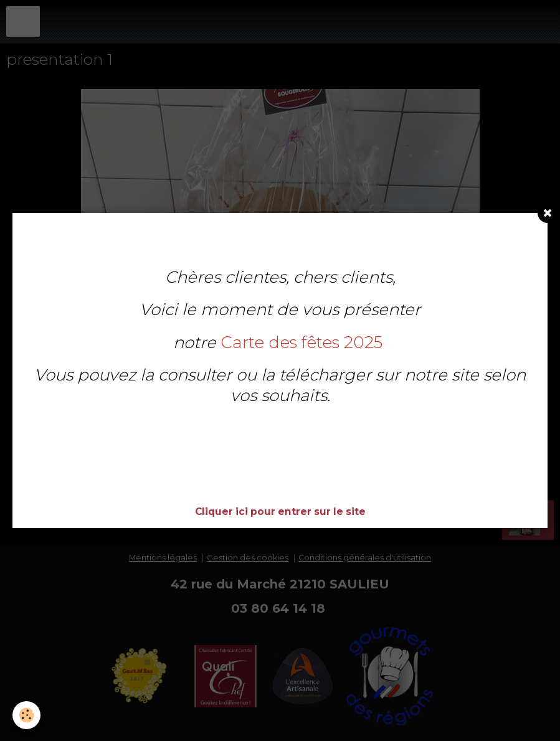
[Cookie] (26, 715)
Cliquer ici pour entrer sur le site (280, 512)
